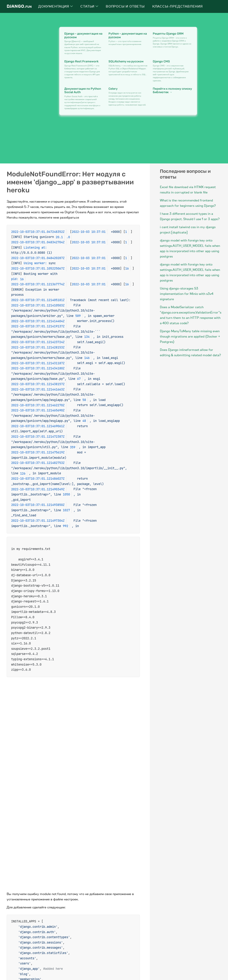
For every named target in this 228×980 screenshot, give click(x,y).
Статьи (89, 6)
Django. (19, 6)
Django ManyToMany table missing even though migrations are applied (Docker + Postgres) (190, 336)
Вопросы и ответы (125, 6)
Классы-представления (178, 6)
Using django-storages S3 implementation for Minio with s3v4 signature (187, 294)
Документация (56, 6)
